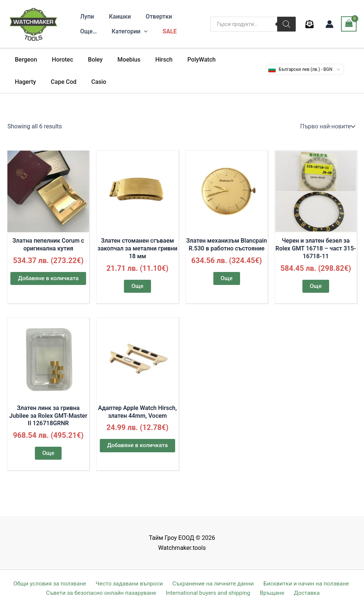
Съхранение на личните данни (212, 583)
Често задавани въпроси (129, 583)
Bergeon (24, 60)
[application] (111, 32)
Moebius (119, 60)
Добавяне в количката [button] (48, 278)
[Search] (286, 24)
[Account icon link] (329, 24)
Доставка (306, 593)
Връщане (274, 593)
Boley (88, 60)
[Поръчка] (327, 127)
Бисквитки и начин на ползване (304, 583)
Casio (58, 82)
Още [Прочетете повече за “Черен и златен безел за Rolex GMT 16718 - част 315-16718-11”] (316, 286)
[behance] (311, 24)
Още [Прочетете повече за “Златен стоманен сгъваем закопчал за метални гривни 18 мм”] (137, 286)
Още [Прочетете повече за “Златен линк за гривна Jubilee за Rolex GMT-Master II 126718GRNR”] (48, 454)
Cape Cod (26, 82)
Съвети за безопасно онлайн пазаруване (105, 593)
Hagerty (222, 60)
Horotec (58, 60)
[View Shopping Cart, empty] (349, 24)
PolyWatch (185, 60)
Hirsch (150, 60)
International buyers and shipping (211, 593)
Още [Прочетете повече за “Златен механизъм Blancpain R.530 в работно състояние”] (227, 278)
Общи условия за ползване (50, 583)
